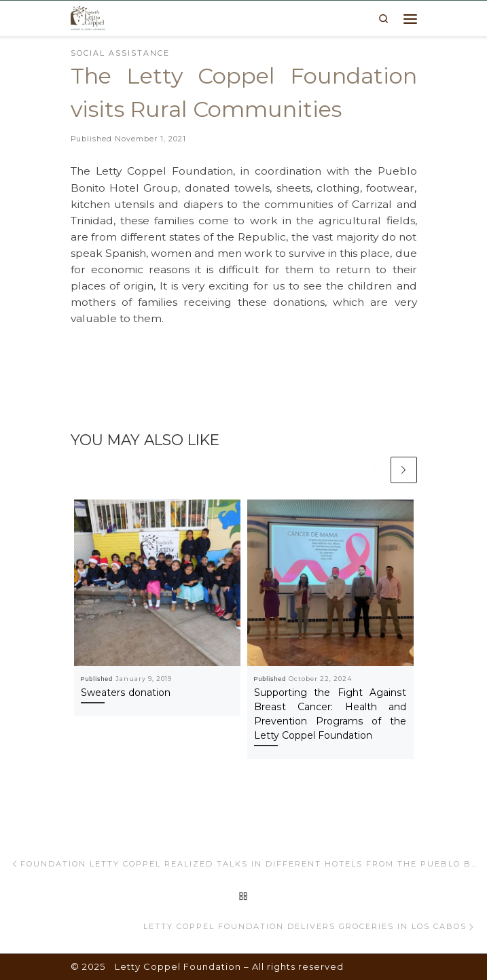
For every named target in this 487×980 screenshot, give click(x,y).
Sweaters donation (126, 693)
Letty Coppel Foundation (178, 966)
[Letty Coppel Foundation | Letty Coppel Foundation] (88, 17)
